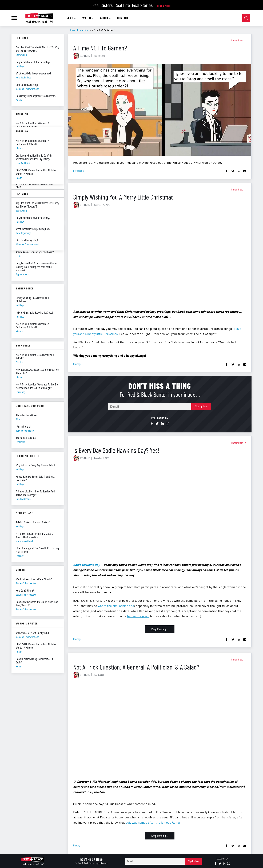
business (20, 256)
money (19, 100)
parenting (21, 392)
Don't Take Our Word (30, 406)
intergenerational (24, 541)
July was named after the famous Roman (154, 822)
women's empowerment (27, 89)
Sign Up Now (201, 406)
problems (20, 442)
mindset (19, 377)
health (19, 652)
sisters (19, 419)
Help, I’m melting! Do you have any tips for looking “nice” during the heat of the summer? (37, 267)
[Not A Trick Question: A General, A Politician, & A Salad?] (160, 729)
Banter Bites (83, 30)
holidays (77, 364)
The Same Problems (26, 438)
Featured (22, 38)
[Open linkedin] (162, 424)
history (77, 845)
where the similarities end (116, 606)
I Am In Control (23, 426)
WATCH (88, 18)
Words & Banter (27, 623)
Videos (20, 570)
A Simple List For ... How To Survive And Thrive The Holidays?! (35, 493)
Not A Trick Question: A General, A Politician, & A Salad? (136, 667)
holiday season (23, 499)
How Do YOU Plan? (25, 590)
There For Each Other (26, 415)
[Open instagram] (168, 424)
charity (19, 362)
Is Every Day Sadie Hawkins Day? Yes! (116, 450)
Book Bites (23, 345)
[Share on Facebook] (227, 171)
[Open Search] (246, 18)
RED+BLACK (85, 56)
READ (71, 18)
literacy (20, 556)
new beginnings (23, 77)
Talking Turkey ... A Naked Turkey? (33, 522)
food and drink (23, 163)
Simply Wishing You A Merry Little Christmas (123, 197)
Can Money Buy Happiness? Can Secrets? (36, 96)
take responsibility (25, 430)
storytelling (21, 55)
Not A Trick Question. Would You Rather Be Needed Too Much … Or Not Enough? (37, 386)
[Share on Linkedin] (239, 171)
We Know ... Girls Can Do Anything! (33, 633)
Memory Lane (25, 513)
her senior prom (138, 616)
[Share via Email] (245, 171)
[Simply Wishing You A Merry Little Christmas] (160, 259)
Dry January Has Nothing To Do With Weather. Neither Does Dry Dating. (34, 157)
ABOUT (105, 18)
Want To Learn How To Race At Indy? (34, 579)
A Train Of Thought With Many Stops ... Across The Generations (35, 535)
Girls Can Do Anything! (27, 85)
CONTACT (123, 18)
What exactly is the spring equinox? (33, 73)
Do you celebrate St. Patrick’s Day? (33, 62)
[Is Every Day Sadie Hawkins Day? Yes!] (160, 512)
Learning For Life (28, 456)
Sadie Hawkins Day (87, 565)
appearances (22, 274)
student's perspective (26, 583)
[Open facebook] (152, 424)
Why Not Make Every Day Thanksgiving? (35, 465)
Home (72, 30)
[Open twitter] (157, 424)
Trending (22, 114)
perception (78, 171)
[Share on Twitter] (233, 171)
